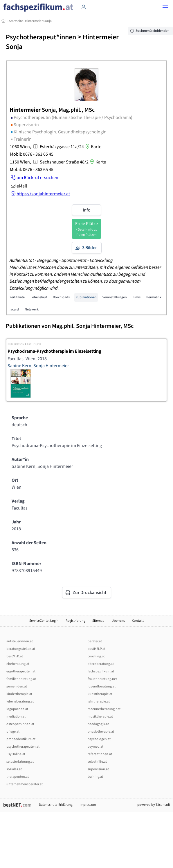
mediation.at (16, 717)
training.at (95, 777)
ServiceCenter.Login (44, 621)
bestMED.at (15, 656)
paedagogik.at (98, 724)
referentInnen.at (100, 754)
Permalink (154, 297)
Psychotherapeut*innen (41, 37)
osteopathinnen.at (20, 724)
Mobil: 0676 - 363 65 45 (32, 154)
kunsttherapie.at (100, 694)
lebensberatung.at (20, 701)
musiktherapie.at (100, 717)
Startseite (16, 21)
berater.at (95, 641)
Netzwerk (32, 309)
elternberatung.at (101, 664)
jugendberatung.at (102, 686)
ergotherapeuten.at (21, 671)
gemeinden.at (17, 686)
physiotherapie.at (101, 732)
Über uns (118, 621)
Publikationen (86, 297)
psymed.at (95, 747)
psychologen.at (99, 739)
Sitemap (98, 621)
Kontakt (138, 621)
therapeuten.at (18, 777)
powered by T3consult (154, 805)
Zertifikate (17, 297)
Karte (93, 147)
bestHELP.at (97, 649)
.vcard (14, 309)
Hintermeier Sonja (38, 21)
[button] (165, 8)
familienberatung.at (21, 679)
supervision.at (98, 769)
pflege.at (13, 732)
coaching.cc (96, 656)
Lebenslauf (39, 297)
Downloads (61, 297)
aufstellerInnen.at (20, 641)
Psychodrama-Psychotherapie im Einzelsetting (54, 351)
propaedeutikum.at (21, 739)
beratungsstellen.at (21, 649)
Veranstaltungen (115, 297)
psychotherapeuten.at (23, 747)
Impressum (88, 805)
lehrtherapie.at (99, 701)
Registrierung (75, 621)
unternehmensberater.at (25, 784)
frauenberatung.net (102, 679)
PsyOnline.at (16, 754)
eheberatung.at (18, 664)
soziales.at (14, 769)
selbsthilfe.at (97, 762)
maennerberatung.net (104, 709)
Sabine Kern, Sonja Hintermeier (38, 366)
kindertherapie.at (19, 694)
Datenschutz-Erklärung (56, 805)
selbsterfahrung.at (20, 762)
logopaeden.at (17, 709)
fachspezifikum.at (101, 671)
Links (137, 297)
